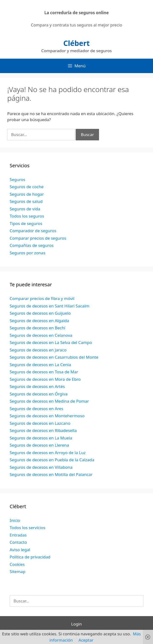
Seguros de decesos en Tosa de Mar (44, 372)
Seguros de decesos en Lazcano (40, 423)
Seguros (17, 179)
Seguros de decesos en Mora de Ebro (45, 379)
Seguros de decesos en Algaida (39, 321)
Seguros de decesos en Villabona (41, 467)
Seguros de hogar (27, 194)
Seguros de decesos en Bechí (37, 328)
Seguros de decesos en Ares (36, 409)
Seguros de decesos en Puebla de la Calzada (52, 460)
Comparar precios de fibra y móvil (42, 298)
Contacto (18, 542)
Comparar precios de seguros (38, 238)
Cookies (17, 564)
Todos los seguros (27, 216)
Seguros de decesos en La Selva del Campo (51, 342)
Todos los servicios (27, 528)
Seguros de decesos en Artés (37, 386)
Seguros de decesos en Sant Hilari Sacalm (50, 306)
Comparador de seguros (33, 231)
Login (76, 624)
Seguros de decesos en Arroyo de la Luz (48, 453)
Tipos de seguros (26, 223)
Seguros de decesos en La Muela (41, 438)
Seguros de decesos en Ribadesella (43, 430)
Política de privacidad (30, 557)
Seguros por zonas (27, 253)
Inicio (15, 520)
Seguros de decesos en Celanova (41, 335)
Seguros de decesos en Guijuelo (40, 313)
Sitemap (17, 572)
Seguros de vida (25, 209)
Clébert (76, 43)
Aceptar (86, 640)
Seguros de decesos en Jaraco (38, 350)
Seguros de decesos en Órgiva (39, 394)
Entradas (18, 535)
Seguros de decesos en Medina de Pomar (49, 401)
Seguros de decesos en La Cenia (40, 365)
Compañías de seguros (32, 245)
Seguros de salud (26, 201)
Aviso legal (20, 550)
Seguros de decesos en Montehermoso (47, 416)
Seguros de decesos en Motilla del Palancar (51, 474)
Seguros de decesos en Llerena (39, 445)
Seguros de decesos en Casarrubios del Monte (54, 357)
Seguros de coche (27, 187)
